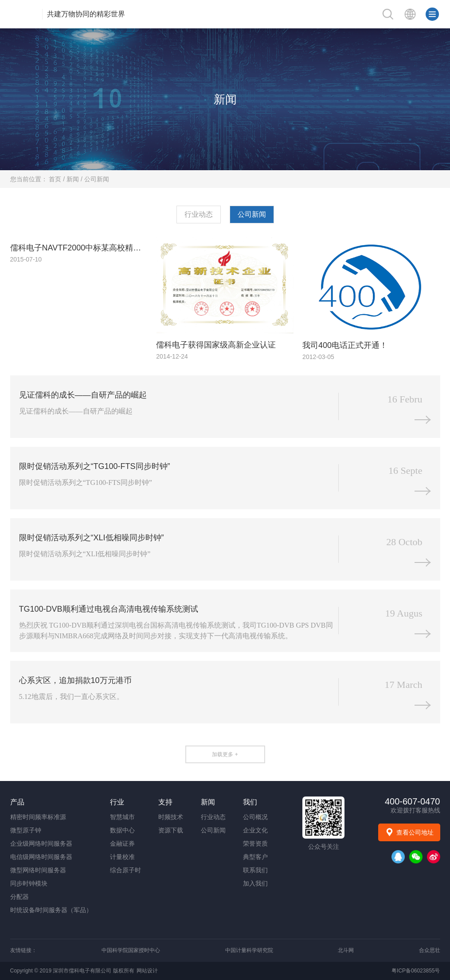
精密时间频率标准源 (38, 817)
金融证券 (122, 843)
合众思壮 (430, 950)
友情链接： (23, 950)
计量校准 (122, 857)
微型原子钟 (26, 830)
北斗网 (346, 950)
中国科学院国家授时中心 (131, 950)
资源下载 (171, 830)
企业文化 (255, 830)
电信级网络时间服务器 (41, 857)
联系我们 (255, 870)
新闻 (225, 99)
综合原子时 (125, 870)
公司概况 (255, 817)
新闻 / (75, 179)
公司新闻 (97, 179)
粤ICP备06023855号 (416, 971)
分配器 (20, 897)
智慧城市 (122, 817)
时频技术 (171, 817)
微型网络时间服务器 (38, 870)
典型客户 (255, 857)
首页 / (58, 179)
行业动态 (199, 214)
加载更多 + (225, 754)
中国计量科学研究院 (249, 950)
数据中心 (122, 830)
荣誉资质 (255, 843)
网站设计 (147, 971)
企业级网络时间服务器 (41, 843)
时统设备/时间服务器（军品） (51, 910)
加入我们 (255, 883)
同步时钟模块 (29, 883)
